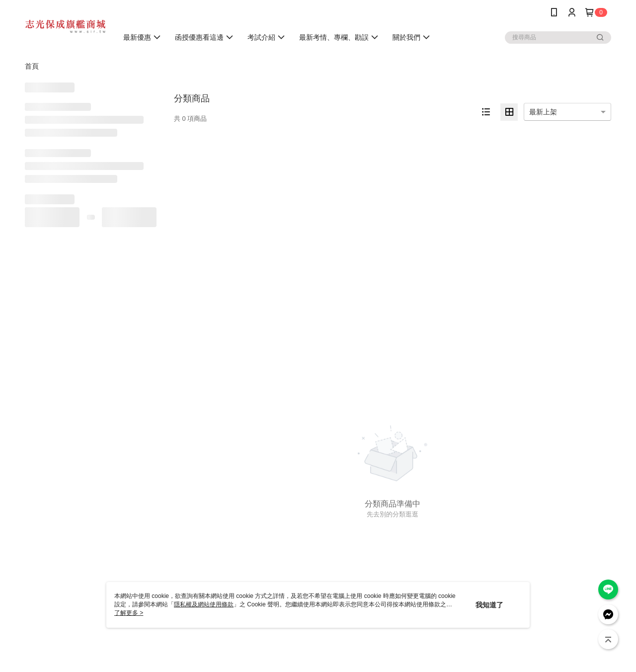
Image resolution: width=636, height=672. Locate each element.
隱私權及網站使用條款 (204, 604)
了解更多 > (129, 613)
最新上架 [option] (543, 112)
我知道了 (489, 605)
